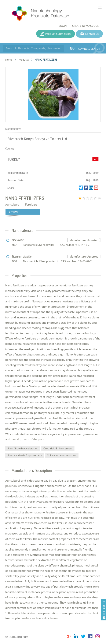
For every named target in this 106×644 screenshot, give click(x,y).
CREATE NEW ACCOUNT (86, 26)
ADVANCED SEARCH (89, 49)
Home (9, 60)
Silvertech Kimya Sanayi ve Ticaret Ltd (37, 139)
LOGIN (63, 26)
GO (72, 48)
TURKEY (14, 159)
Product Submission (58, 34)
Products (24, 60)
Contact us (92, 34)
